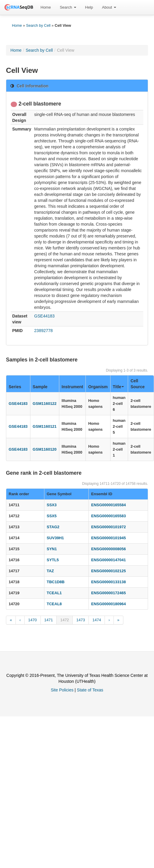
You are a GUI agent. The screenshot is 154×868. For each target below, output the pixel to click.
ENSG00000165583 (108, 516)
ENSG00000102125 (108, 571)
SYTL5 (53, 560)
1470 (33, 620)
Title (119, 387)
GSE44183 (45, 316)
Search (68, 7)
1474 (97, 620)
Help (89, 7)
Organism (98, 387)
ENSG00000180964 (108, 604)
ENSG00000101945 (108, 538)
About (109, 7)
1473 (81, 620)
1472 (64, 620)
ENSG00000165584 (108, 505)
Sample (40, 387)
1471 (49, 620)
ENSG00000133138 (108, 582)
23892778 (43, 331)
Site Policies (62, 690)
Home (46, 7)
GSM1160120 (45, 449)
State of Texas (90, 690)
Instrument (72, 387)
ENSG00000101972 (108, 527)
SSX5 (52, 516)
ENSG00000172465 (108, 593)
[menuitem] (46, 7)
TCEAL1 (54, 593)
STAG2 (53, 527)
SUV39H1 (55, 538)
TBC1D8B (56, 582)
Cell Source (137, 384)
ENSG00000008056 (108, 549)
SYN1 (52, 549)
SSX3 (52, 505)
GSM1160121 (45, 426)
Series (15, 387)
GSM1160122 (45, 404)
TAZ (50, 571)
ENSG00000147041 (108, 560)
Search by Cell (38, 26)
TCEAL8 (54, 604)
